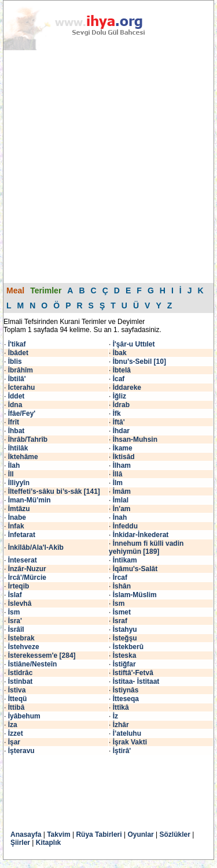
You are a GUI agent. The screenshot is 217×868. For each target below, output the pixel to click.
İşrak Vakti (130, 742)
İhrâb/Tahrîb (28, 439)
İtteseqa (126, 699)
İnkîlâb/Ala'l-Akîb (36, 547)
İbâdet (18, 353)
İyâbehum (24, 716)
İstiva (17, 690)
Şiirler (20, 843)
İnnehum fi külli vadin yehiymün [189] (146, 547)
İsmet (122, 612)
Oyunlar (140, 835)
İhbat (16, 431)
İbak (120, 353)
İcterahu (22, 388)
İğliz (119, 396)
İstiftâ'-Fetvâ (133, 673)
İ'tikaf (17, 344)
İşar (14, 742)
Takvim (58, 835)
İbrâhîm (21, 370)
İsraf (120, 621)
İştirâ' (122, 751)
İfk (117, 413)
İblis (15, 362)
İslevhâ (20, 603)
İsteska (125, 655)
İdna (15, 405)
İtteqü (18, 699)
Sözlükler (175, 835)
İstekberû (128, 647)
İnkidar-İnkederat (141, 535)
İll (11, 474)
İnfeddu (125, 526)
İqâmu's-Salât (135, 569)
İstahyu (125, 629)
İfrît (14, 422)
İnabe (17, 517)
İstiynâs (126, 690)
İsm (119, 603)
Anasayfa (26, 835)
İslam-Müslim (135, 595)
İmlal (121, 500)
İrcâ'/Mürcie (27, 578)
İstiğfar (124, 664)
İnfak (16, 526)
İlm (118, 483)
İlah (14, 465)
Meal (15, 290)
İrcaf (120, 578)
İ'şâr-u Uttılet (134, 344)
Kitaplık (48, 843)
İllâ (118, 474)
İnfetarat (22, 535)
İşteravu (21, 751)
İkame (123, 448)
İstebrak (21, 638)
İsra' (15, 621)
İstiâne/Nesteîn (33, 664)
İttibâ (16, 707)
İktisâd (124, 457)
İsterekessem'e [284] (42, 655)
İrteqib (19, 586)
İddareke (127, 388)
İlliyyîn (19, 483)
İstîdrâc (21, 673)
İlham (122, 465)
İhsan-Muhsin (135, 439)
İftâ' (119, 422)
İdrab (121, 405)
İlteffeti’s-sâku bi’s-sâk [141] (54, 491)
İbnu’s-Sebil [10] (139, 362)
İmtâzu (19, 509)
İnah (120, 517)
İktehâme (23, 457)
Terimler (46, 290)
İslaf (15, 595)
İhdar (121, 431)
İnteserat (23, 560)
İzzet (16, 733)
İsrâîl (16, 629)
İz (115, 716)
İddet (16, 396)
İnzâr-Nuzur (27, 569)
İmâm (122, 491)
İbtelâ (122, 370)
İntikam (125, 560)
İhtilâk (18, 448)
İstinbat (21, 681)
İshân (122, 586)
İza (13, 725)
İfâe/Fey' (22, 413)
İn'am (122, 509)
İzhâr (121, 725)
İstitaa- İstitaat (136, 681)
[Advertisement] (108, 166)
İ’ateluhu (127, 733)
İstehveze (24, 647)
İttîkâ (121, 707)
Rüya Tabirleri (99, 835)
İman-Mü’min (30, 500)
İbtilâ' (17, 379)
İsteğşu (125, 638)
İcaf (119, 379)
